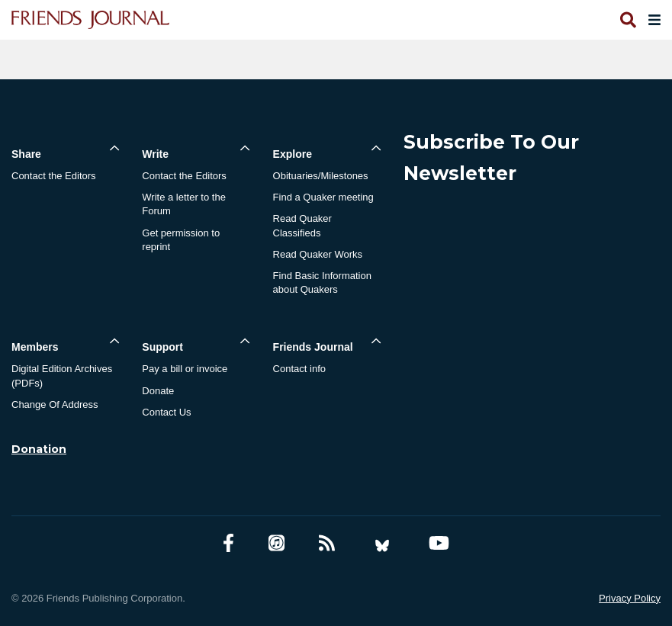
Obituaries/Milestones (321, 176)
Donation (39, 449)
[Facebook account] (228, 543)
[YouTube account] (439, 543)
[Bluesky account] (382, 543)
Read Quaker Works (318, 254)
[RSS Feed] (327, 543)
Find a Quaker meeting (323, 197)
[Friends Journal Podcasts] (277, 543)
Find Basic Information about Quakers (322, 283)
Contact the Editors (54, 176)
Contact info (299, 369)
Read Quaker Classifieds (302, 225)
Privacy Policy (630, 598)
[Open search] (627, 20)
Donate (158, 391)
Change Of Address (55, 404)
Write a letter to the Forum (184, 204)
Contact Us (166, 412)
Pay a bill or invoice (185, 369)
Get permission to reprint (181, 240)
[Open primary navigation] (651, 20)
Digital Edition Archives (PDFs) (62, 376)
